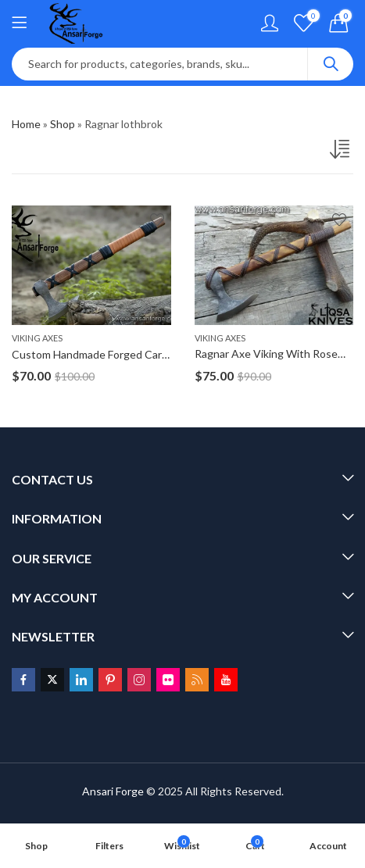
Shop (63, 124)
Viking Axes (37, 338)
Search (331, 64)
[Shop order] (342, 152)
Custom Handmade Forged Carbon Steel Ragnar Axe (140, 354)
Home (26, 124)
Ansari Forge (113, 791)
